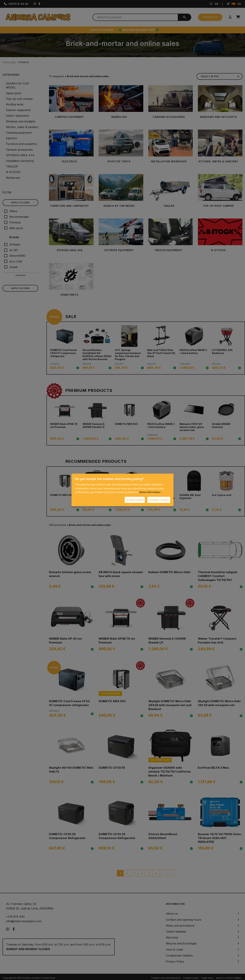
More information (150, 492)
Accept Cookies (135, 500)
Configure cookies (159, 500)
